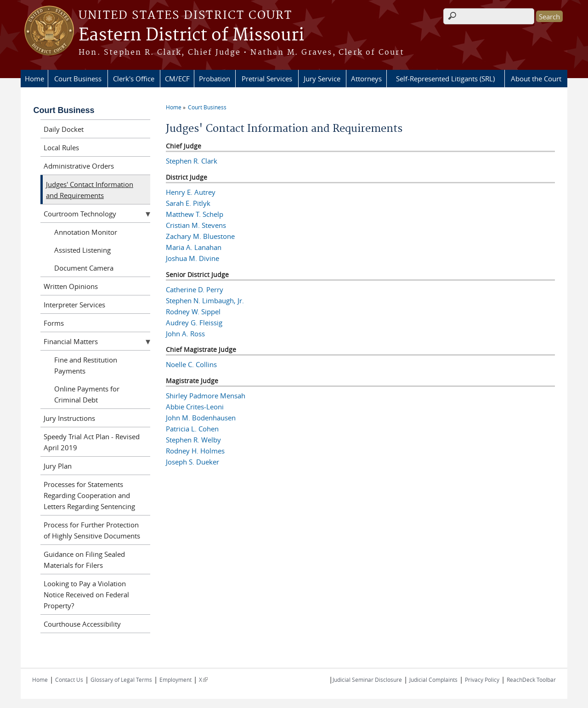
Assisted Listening (82, 250)
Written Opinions (71, 286)
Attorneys (366, 79)
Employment (175, 680)
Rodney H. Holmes (195, 451)
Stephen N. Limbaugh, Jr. (205, 300)
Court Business (78, 79)
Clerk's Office (134, 79)
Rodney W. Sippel (193, 312)
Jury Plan (58, 466)
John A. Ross (185, 334)
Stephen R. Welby (193, 440)
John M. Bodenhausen (201, 418)
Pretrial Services (267, 79)
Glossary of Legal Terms (121, 680)
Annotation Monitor (86, 232)
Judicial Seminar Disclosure (367, 680)
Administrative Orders (79, 166)
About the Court (536, 79)
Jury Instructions (69, 418)
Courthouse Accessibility (82, 624)
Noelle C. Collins (191, 364)
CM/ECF (177, 79)
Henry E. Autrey (191, 192)
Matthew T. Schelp (195, 214)
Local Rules (61, 147)
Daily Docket (64, 129)
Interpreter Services (74, 305)
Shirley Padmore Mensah (206, 396)
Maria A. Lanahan (194, 247)
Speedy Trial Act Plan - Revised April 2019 (92, 442)
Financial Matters (71, 341)
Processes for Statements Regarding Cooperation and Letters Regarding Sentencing (89, 495)
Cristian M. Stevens (196, 225)
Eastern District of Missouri (191, 35)
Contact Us (69, 680)
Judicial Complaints (433, 680)
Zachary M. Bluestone (200, 236)
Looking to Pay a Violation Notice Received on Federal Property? (86, 595)
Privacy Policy (482, 680)
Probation (215, 79)
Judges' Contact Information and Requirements (90, 190)
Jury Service (322, 79)
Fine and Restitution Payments (86, 365)
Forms (54, 323)
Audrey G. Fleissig (194, 323)
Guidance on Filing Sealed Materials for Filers (84, 560)
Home (34, 79)
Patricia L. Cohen (192, 429)
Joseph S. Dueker (192, 462)
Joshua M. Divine (192, 258)
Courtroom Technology (80, 214)
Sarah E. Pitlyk (188, 203)
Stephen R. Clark (192, 161)
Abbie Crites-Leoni (195, 407)
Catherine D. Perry (195, 289)
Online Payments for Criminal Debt (87, 394)
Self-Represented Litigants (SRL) (445, 79)
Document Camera (84, 268)
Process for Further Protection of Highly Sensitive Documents (92, 530)
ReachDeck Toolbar (531, 680)
